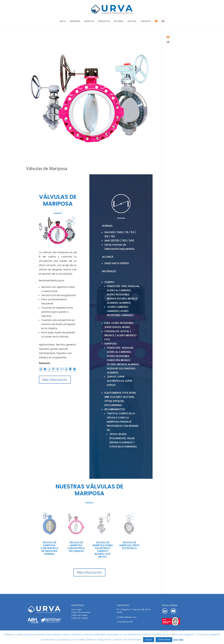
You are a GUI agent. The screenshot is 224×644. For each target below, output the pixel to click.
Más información (55, 380)
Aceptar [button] (149, 640)
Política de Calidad (80, 618)
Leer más (178, 639)
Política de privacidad (81, 612)
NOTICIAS (132, 21)
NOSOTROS (75, 21)
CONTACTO (146, 21)
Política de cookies (80, 615)
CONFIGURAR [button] (164, 640)
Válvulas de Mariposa (47, 168)
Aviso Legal (76, 609)
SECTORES (119, 21)
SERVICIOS (89, 21)
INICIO (63, 21)
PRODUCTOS (104, 21)
